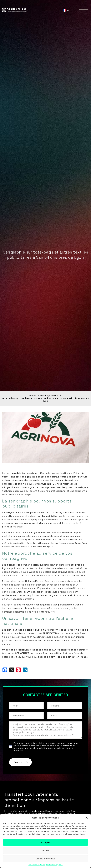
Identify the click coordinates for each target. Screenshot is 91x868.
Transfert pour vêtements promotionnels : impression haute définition (39, 800)
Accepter (45, 842)
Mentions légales (37, 865)
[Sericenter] (15, 12)
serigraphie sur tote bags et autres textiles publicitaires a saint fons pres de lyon (45, 400)
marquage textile (49, 396)
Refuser (45, 850)
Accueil (33, 396)
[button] (87, 818)
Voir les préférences (45, 859)
